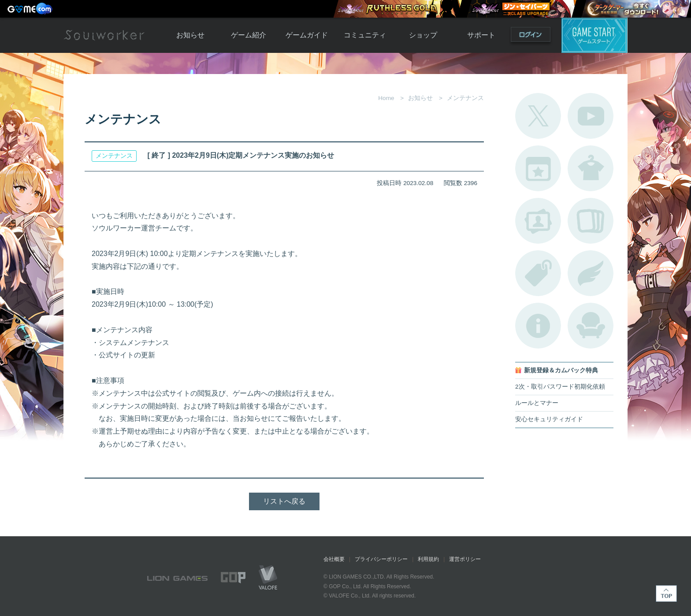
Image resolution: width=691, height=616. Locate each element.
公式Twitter (538, 116)
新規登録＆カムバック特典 (561, 370)
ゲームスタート (594, 35)
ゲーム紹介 (249, 35)
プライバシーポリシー (381, 559)
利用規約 (428, 559)
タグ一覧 (538, 273)
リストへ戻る (284, 501)
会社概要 (334, 559)
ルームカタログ (591, 326)
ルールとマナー (537, 403)
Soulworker (104, 35)
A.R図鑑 (591, 221)
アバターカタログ (591, 168)
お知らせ (190, 35)
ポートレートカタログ (538, 221)
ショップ (423, 35)
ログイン (531, 36)
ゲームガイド (307, 35)
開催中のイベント (538, 168)
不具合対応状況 (538, 326)
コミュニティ (365, 35)
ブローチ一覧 (591, 273)
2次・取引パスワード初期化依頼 (560, 387)
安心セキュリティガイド (549, 419)
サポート (481, 35)
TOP (666, 594)
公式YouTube (591, 116)
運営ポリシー (465, 559)
